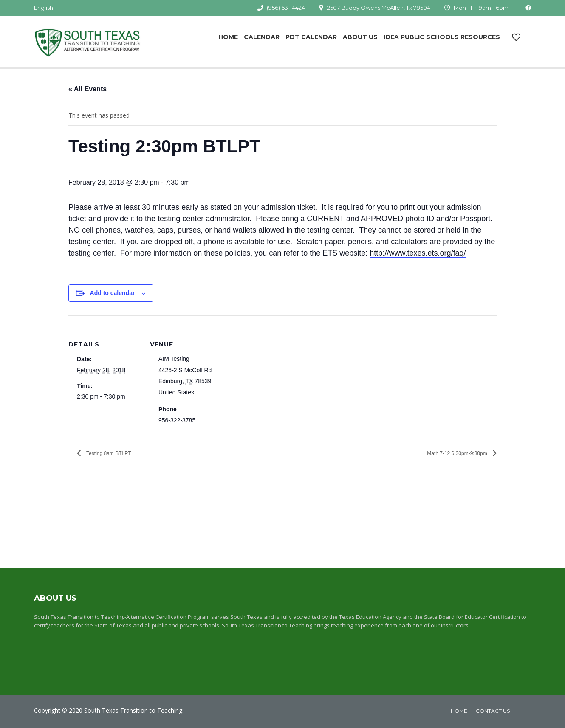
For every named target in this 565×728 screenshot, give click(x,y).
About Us (360, 37)
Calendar (262, 37)
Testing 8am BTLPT (108, 453)
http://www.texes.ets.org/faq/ (418, 253)
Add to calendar (113, 293)
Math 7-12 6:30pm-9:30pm (458, 453)
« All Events (88, 89)
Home (228, 37)
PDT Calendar (311, 37)
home (459, 711)
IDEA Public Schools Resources (442, 37)
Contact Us (493, 711)
